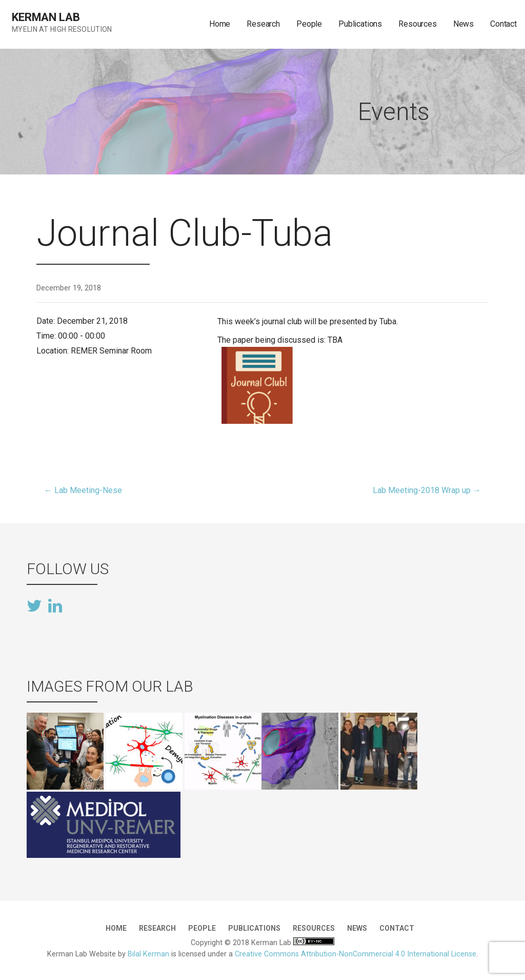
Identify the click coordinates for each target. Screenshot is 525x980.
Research (263, 24)
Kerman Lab (46, 17)
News (463, 24)
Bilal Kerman (148, 954)
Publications (360, 24)
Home (220, 24)
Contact (503, 24)
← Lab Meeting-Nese (83, 490)
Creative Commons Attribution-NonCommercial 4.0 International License (356, 954)
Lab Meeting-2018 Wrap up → (427, 490)
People (309, 24)
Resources (418, 24)
